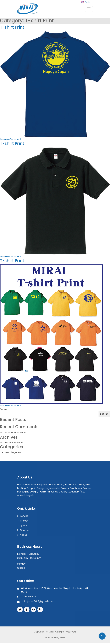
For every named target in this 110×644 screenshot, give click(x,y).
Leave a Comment (11, 139)
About (23, 535)
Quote (24, 525)
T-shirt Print (12, 27)
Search (4, 409)
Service (24, 516)
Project (24, 521)
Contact (25, 530)
